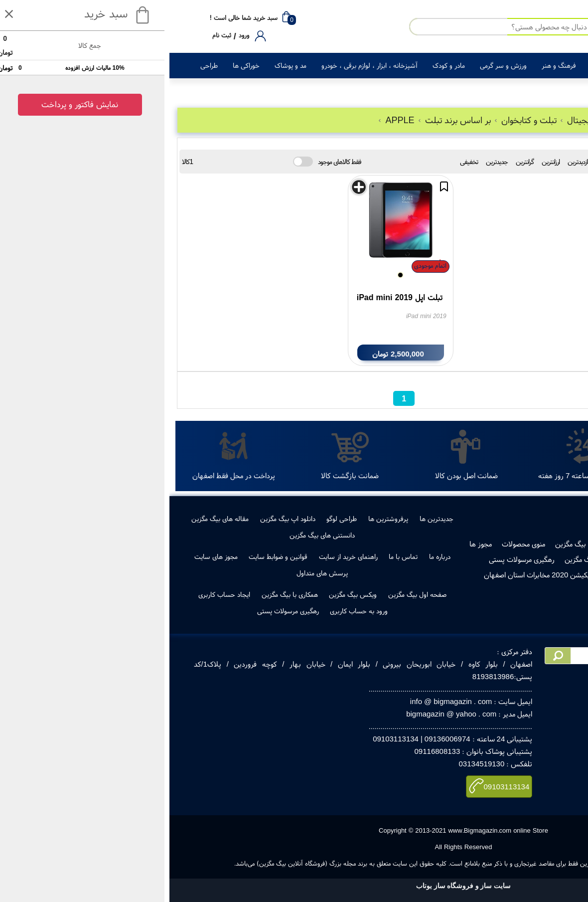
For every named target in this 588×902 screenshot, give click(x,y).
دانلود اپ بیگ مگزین (118, 519)
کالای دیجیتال (542, 65)
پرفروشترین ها (219, 519)
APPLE (227, 120)
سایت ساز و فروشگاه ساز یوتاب (294, 886)
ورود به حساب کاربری (189, 611)
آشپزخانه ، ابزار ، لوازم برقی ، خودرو (200, 65)
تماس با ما (234, 556)
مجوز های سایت (47, 556)
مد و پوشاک (121, 65)
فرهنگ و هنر (389, 65)
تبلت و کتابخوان (357, 120)
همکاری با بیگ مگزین (120, 594)
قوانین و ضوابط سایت (109, 556)
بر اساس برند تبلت (286, 120)
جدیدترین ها (267, 519)
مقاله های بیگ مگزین (51, 519)
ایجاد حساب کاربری (55, 594)
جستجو (522, 180)
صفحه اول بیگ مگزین (248, 594)
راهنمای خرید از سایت (179, 556)
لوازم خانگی (494, 65)
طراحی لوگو (172, 519)
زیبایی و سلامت (443, 65)
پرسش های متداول (153, 573)
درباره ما (270, 556)
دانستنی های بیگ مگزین (153, 535)
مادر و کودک (279, 65)
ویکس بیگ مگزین (183, 594)
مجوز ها (311, 544)
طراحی (40, 65)
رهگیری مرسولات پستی (352, 559)
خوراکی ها (77, 65)
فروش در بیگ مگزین (415, 544)
